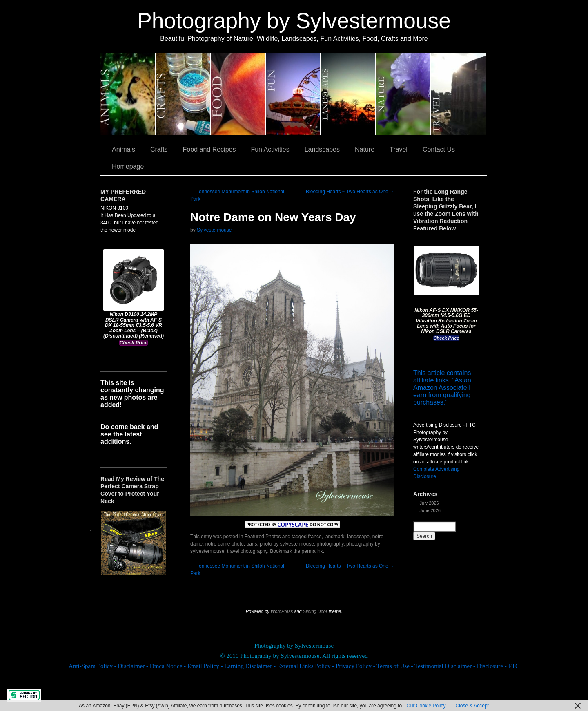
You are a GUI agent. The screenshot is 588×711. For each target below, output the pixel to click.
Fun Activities (293, 94)
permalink (312, 551)
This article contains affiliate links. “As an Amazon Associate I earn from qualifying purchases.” (442, 388)
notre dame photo (225, 544)
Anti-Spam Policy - (93, 666)
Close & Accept (472, 706)
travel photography (247, 551)
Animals (128, 94)
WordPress (282, 611)
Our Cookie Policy (426, 706)
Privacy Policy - (356, 666)
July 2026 (429, 503)
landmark (334, 537)
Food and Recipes (238, 94)
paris (252, 544)
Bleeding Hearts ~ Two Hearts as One (350, 192)
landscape (358, 537)
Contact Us (439, 149)
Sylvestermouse (214, 230)
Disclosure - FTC (498, 666)
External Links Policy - (306, 666)
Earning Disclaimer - (251, 666)
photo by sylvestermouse (287, 544)
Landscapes (349, 94)
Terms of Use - (395, 666)
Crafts (183, 94)
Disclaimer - (134, 666)
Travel (458, 94)
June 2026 (430, 510)
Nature (404, 94)
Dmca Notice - (169, 666)
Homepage (128, 167)
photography (330, 544)
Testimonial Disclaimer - (446, 666)
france (315, 537)
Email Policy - (206, 666)
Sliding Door (315, 611)
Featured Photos (263, 537)
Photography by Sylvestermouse (294, 21)
